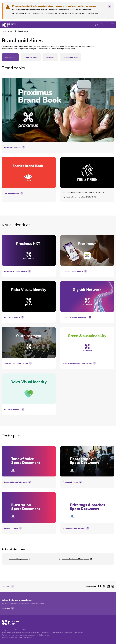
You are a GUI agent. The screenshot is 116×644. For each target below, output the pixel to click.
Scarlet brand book (12, 193)
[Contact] (96, 25)
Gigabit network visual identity (75, 317)
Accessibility (68, 633)
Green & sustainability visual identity (77, 363)
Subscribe (6, 608)
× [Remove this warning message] (110, 6)
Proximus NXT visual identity (16, 271)
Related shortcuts (71, 57)
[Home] (9, 25)
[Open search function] (102, 25)
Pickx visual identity (12, 317)
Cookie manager (56, 633)
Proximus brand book (13, 147)
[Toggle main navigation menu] (113, 25)
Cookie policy (45, 633)
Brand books (10, 57)
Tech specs (50, 57)
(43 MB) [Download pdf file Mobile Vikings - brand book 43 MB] (81, 197)
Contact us (6, 586)
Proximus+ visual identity (73, 271)
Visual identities (31, 57)
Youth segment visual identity (16, 363)
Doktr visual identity (12, 409)
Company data (78, 633)
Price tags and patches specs (74, 528)
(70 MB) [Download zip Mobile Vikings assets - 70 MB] (85, 192)
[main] (58, 299)
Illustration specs (11, 528)
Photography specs (70, 482)
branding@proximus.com (66, 49)
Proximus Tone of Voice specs (16, 482)
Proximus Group (8, 31)
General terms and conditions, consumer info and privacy (20, 633)
